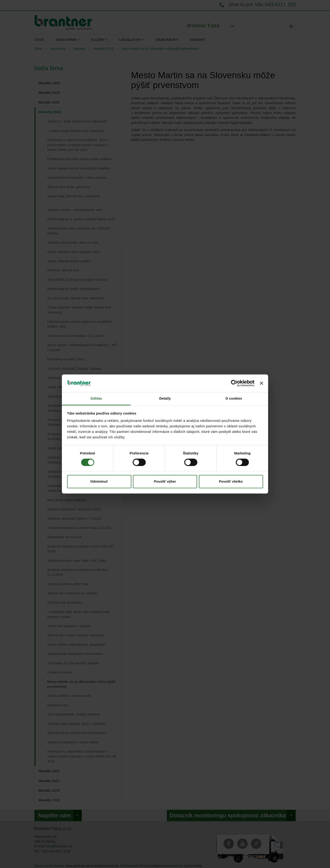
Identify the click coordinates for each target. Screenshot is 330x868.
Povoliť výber (165, 481)
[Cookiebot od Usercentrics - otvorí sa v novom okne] (234, 383)
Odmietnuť (99, 481)
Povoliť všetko (231, 481)
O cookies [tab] (234, 398)
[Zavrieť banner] (261, 383)
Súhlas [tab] (96, 398)
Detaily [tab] (165, 398)
